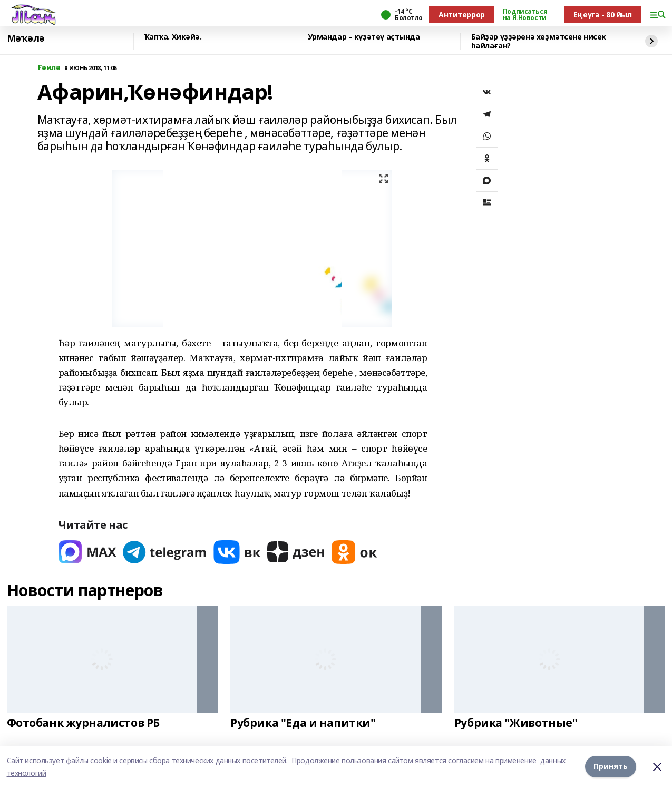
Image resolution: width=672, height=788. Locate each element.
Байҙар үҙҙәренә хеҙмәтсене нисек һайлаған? (539, 41)
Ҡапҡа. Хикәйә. (173, 37)
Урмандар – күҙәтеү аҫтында (364, 37)
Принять (611, 767)
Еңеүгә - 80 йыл (603, 14)
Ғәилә (49, 68)
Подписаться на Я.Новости (525, 15)
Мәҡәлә (26, 38)
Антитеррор (462, 14)
